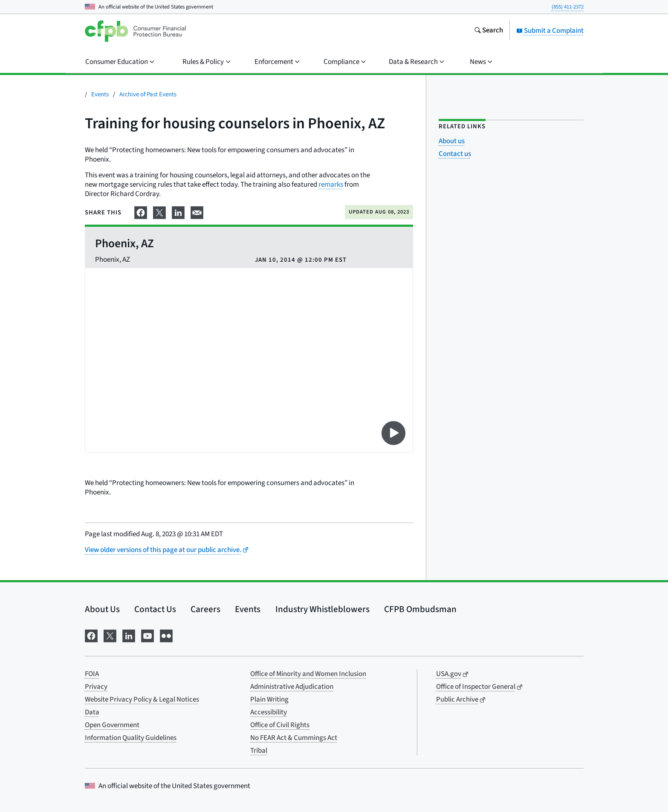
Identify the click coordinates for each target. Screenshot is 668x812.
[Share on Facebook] (141, 212)
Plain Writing (269, 699)
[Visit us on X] (110, 635)
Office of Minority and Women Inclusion (308, 674)
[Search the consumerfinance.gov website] (489, 31)
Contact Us (155, 609)
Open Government (112, 725)
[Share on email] (197, 212)
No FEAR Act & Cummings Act (294, 738)
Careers (205, 609)
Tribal (259, 751)
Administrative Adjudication (292, 687)
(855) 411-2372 (568, 7)
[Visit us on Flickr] (166, 635)
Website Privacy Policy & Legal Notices (142, 699)
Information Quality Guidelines (131, 738)
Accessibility (269, 712)
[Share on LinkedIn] (178, 212)
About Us (102, 609)
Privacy (96, 687)
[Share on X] (159, 212)
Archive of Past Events (148, 94)
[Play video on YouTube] (393, 433)
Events (100, 94)
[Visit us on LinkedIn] (129, 635)
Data (92, 712)
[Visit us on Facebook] (91, 635)
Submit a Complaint (550, 31)
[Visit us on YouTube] (147, 635)
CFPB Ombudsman (420, 609)
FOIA (92, 674)
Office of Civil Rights (280, 725)
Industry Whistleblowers (322, 609)
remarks (331, 185)
